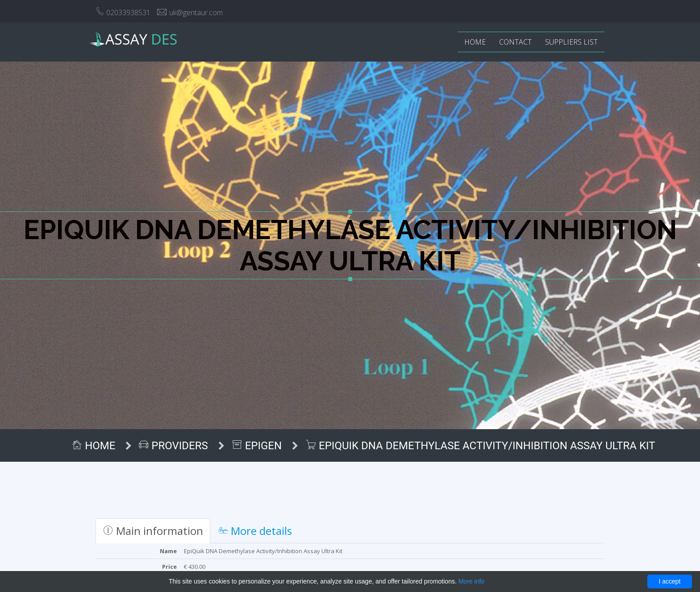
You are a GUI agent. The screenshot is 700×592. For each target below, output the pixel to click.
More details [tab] (255, 531)
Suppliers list (571, 42)
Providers (197, 446)
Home (475, 42)
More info (471, 581)
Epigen (281, 446)
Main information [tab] (153, 531)
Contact (515, 42)
